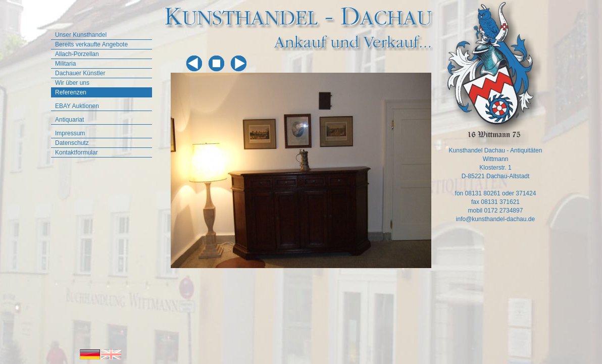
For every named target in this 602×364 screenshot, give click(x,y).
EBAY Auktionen (77, 106)
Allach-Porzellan (77, 54)
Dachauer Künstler (80, 73)
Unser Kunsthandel (81, 35)
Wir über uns (72, 83)
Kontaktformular (77, 152)
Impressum (70, 133)
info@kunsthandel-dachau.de (495, 219)
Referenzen (71, 92)
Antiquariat (69, 120)
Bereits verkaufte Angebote (91, 44)
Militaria (65, 64)
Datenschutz (72, 143)
